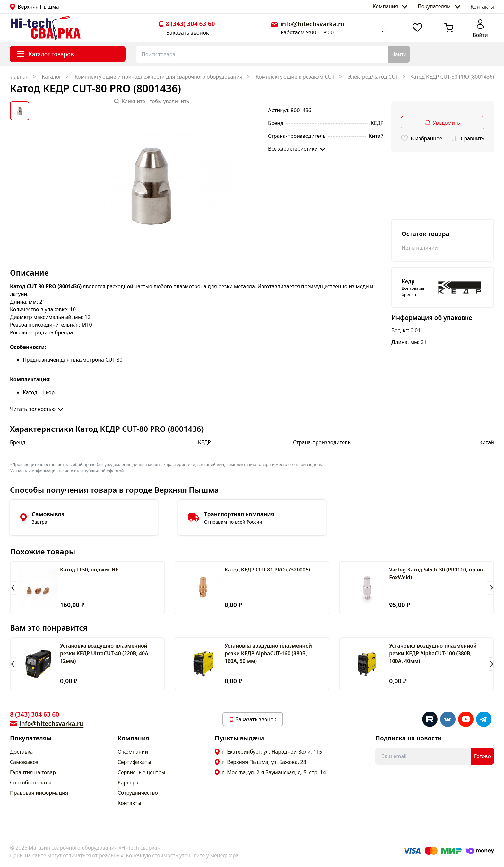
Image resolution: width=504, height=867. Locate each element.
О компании (133, 752)
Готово (482, 756)
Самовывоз (24, 762)
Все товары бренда (413, 291)
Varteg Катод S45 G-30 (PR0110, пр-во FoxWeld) (436, 573)
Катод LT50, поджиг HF (89, 570)
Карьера (128, 783)
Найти (399, 54)
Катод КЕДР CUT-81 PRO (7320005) (267, 570)
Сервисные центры (142, 772)
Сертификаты (135, 762)
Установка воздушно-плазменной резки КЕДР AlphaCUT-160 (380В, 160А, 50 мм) (268, 653)
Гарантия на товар (33, 772)
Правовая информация (39, 793)
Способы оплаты (31, 783)
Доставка (22, 752)
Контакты (482, 7)
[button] (14, 588)
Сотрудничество (138, 793)
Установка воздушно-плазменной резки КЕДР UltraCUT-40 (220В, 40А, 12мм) (105, 653)
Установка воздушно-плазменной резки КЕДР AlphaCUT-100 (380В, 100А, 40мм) (433, 653)
